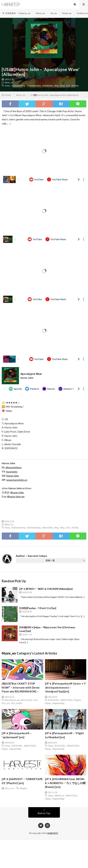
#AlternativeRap (34, 86)
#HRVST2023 (66, 700)
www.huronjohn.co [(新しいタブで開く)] (17, 480)
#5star (7, 86)
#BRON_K (59, 795)
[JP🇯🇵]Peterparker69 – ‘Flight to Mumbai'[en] (64, 735)
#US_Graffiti (16, 703)
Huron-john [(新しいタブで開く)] (13, 476)
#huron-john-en (16, 496)
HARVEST (53, 833)
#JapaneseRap (58, 703)
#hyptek (77, 700)
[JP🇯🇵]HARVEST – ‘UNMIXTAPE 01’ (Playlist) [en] (22, 781)
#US (68, 86)
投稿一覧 (50, 560)
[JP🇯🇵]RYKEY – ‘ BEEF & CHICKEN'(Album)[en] (46, 589)
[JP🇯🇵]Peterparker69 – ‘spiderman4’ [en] (17, 735)
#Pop (56, 86)
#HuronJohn (48, 86)
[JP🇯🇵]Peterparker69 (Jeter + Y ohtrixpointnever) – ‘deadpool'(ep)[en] (65, 687)
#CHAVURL (53, 700)
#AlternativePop (18, 86)
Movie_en (67, 13)
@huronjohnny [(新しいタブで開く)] (14, 467)
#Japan (48, 703)
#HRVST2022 (30, 746)
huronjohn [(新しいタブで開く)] (12, 472)
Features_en (24, 13)
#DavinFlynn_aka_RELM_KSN (18, 700)
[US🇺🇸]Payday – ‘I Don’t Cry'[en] (38, 608)
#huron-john (17, 492)
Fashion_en (82, 13)
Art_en (54, 13)
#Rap (62, 86)
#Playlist (23, 788)
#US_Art (6, 703)
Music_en (40, 13)
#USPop (75, 86)
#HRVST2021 (71, 795)
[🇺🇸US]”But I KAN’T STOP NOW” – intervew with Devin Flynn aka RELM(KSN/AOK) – (21, 687)
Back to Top (44, 813)
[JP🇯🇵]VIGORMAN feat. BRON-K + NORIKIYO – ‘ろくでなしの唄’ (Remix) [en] (66, 783)
